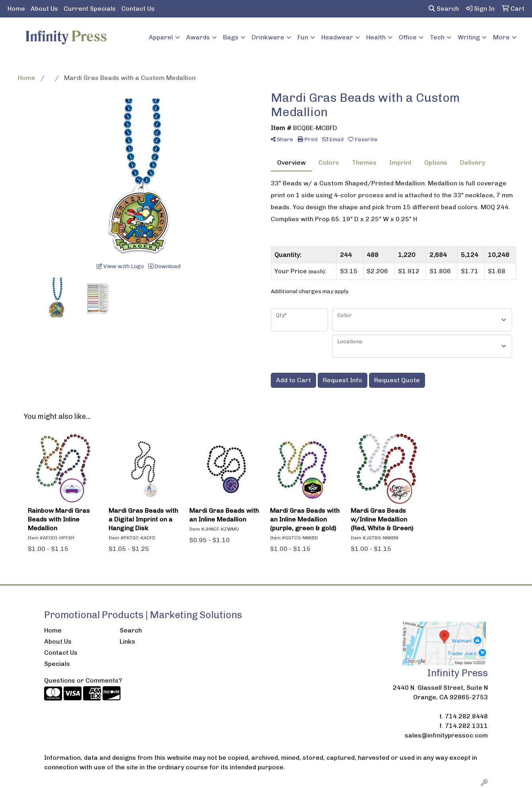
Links (127, 641)
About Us (44, 9)
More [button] (501, 37)
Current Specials (90, 9)
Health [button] (376, 37)
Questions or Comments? (83, 680)
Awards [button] (198, 37)
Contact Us (138, 9)
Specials (57, 664)
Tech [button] (437, 37)
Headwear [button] (337, 37)
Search (444, 9)
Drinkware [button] (268, 37)
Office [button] (408, 37)
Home (16, 9)
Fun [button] (303, 37)
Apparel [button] (161, 37)
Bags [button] (231, 37)
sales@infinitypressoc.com (446, 735)
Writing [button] (469, 37)
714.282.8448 (466, 716)
